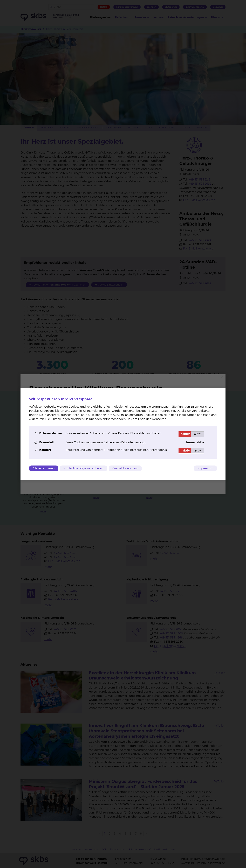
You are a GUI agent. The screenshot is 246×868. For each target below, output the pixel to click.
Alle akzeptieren (44, 468)
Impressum (205, 468)
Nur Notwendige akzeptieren (84, 468)
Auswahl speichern (126, 468)
